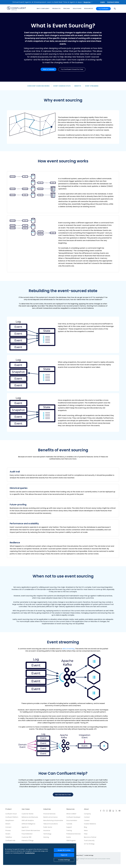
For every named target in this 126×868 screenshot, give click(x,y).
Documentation (72, 820)
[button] (63, 127)
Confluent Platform (12, 817)
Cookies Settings (64, 860)
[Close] (74, 846)
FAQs (86, 834)
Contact (87, 817)
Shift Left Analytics (28, 820)
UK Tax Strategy (89, 844)
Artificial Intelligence (28, 824)
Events (69, 837)
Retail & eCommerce (50, 817)
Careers (87, 820)
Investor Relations (90, 824)
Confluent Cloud (11, 814)
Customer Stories (28, 814)
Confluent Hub (10, 840)
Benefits (78, 86)
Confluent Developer (73, 817)
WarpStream (10, 820)
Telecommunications (50, 824)
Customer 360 (26, 837)
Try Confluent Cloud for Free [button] (72, 69)
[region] (40, 854)
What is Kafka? (71, 814)
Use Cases (26, 809)
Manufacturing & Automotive (53, 820)
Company (87, 814)
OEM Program (71, 840)
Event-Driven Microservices (31, 830)
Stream (8, 824)
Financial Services (49, 814)
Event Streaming (92, 86)
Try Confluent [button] (103, 9)
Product (9, 809)
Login (103, 2)
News (86, 830)
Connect (8, 827)
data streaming (68, 649)
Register (87, 2)
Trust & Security (89, 840)
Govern (8, 834)
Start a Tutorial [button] (48, 69)
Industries (47, 809)
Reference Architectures (30, 817)
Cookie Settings (89, 855)
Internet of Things (28, 840)
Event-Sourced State (62, 86)
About (86, 809)
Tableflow (9, 837)
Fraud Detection (27, 834)
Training (69, 830)
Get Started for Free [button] (63, 795)
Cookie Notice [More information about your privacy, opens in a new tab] (30, 853)
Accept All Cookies (64, 850)
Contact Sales (113, 2)
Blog (85, 827)
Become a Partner (90, 837)
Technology (47, 834)
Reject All (64, 855)
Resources (70, 809)
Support (69, 827)
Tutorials (69, 824)
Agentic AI (25, 827)
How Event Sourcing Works (38, 86)
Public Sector (48, 827)
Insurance (47, 830)
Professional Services (74, 834)
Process (8, 830)
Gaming (46, 837)
